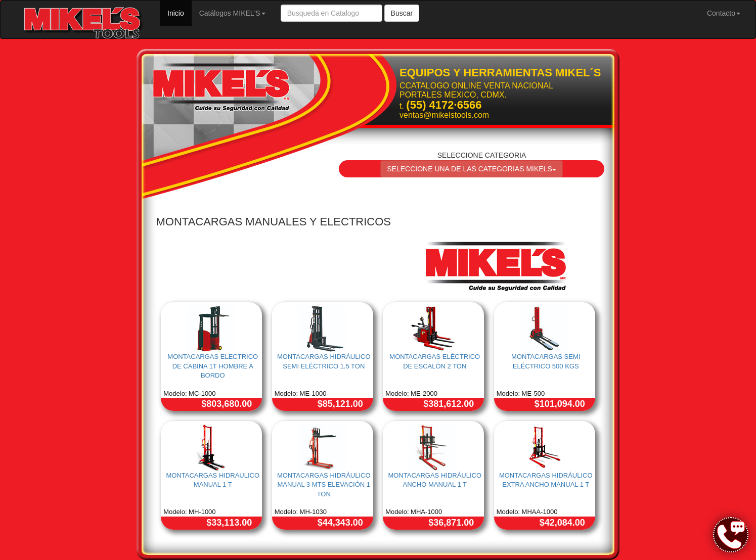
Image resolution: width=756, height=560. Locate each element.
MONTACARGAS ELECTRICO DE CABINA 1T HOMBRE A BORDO (213, 366)
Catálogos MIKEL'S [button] (232, 13)
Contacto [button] (724, 13)
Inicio (180, 12)
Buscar (402, 13)
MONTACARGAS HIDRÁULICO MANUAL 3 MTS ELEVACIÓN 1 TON (324, 485)
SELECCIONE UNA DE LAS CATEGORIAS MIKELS (472, 169)
